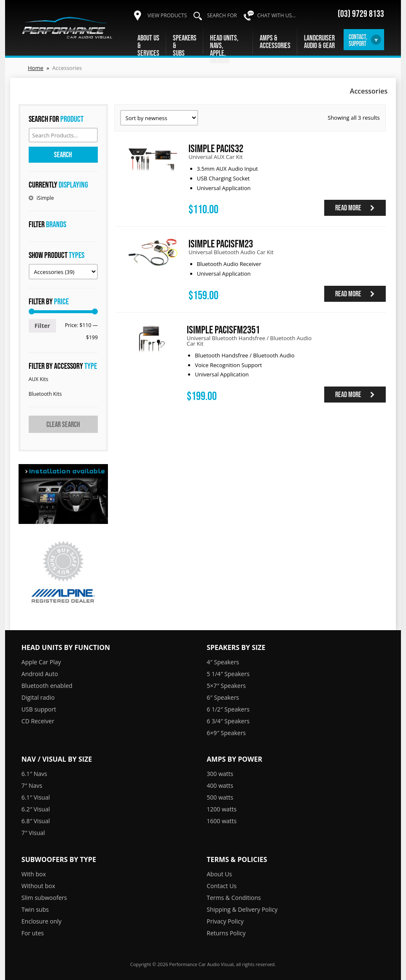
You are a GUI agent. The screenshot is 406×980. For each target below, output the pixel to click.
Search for (222, 15)
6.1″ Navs (34, 774)
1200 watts (222, 809)
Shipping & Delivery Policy (242, 909)
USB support (39, 709)
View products (167, 15)
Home (36, 68)
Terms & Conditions (234, 898)
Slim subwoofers (44, 898)
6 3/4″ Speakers (228, 721)
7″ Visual (33, 833)
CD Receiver (38, 721)
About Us (219, 874)
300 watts (220, 774)
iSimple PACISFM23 (221, 243)
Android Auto (40, 674)
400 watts (220, 785)
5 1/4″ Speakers (228, 674)
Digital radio (38, 697)
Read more (355, 208)
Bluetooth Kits (45, 394)
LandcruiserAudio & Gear (319, 42)
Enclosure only (42, 921)
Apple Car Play (41, 662)
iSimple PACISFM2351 (223, 329)
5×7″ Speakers (226, 686)
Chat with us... (277, 15)
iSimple (45, 198)
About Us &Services (148, 46)
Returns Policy (226, 933)
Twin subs (35, 909)
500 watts (220, 797)
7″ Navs (32, 785)
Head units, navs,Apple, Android (224, 49)
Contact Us (222, 886)
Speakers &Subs (185, 46)
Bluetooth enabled (47, 686)
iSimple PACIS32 (216, 148)
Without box (38, 886)
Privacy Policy (225, 921)
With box (34, 874)
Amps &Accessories (275, 42)
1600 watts (222, 821)
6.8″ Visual (36, 821)
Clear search (63, 424)
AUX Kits (39, 379)
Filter (42, 326)
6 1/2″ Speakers (228, 709)
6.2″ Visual (36, 809)
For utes (33, 933)
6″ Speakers (223, 697)
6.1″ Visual (36, 797)
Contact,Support (358, 40)
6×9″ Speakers (226, 733)
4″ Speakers (223, 662)
